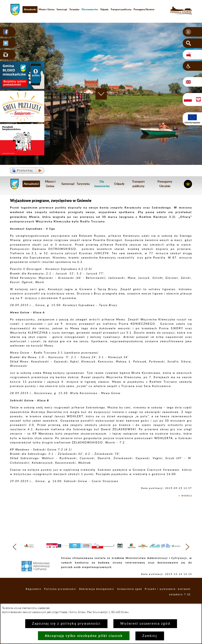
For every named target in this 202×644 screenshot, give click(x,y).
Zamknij (150, 636)
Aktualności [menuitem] (30, 9)
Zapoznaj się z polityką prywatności (66, 624)
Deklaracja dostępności (97, 598)
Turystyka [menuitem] (74, 9)
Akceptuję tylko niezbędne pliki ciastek (84, 636)
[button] (192, 32)
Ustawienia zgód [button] (130, 598)
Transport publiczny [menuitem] (121, 9)
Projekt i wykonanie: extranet (168, 598)
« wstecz (185, 496)
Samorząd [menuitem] (62, 9)
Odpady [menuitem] (104, 9)
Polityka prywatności (60, 598)
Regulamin (34, 598)
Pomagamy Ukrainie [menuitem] (144, 9)
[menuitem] (90, 9)
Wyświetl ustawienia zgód (145, 624)
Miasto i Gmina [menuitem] (46, 9)
